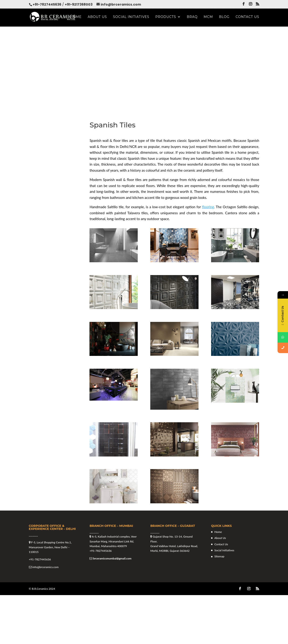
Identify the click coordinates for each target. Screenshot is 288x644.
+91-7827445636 (47, 4)
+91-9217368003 (79, 4)
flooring (208, 207)
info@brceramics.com (46, 567)
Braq (192, 17)
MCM (208, 17)
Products (166, 17)
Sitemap (219, 556)
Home (76, 17)
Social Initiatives (131, 17)
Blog (224, 17)
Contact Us (247, 17)
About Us (97, 17)
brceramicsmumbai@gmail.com (112, 558)
